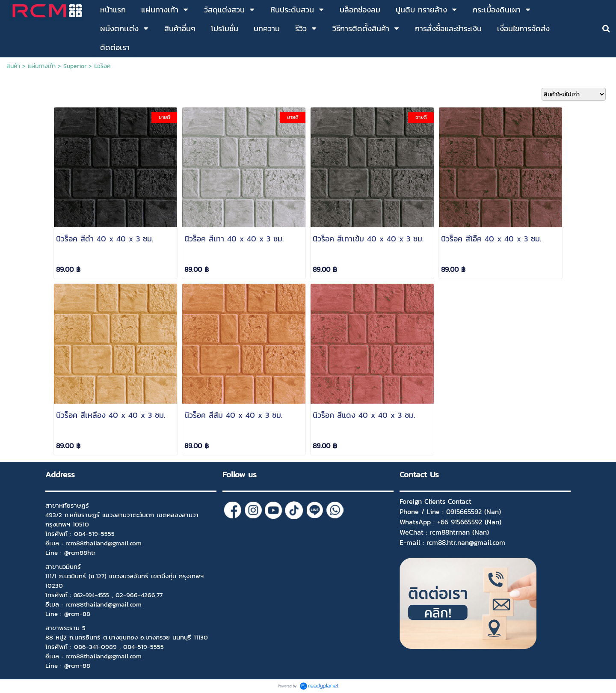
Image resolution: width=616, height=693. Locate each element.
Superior (75, 66)
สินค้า (13, 66)
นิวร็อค (102, 66)
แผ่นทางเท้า (42, 66)
